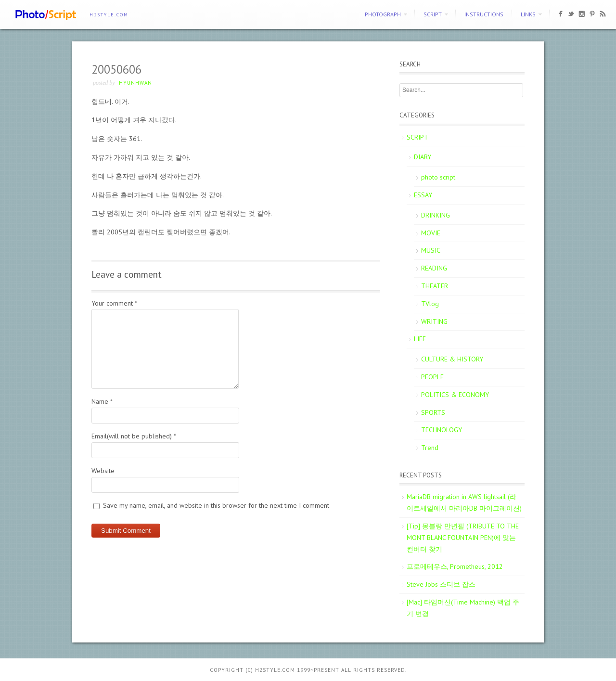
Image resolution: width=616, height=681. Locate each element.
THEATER (435, 286)
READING (434, 268)
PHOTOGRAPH (383, 14)
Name (102, 401)
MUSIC (431, 250)
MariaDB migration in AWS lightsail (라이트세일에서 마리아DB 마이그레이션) (464, 502)
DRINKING (436, 215)
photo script (438, 177)
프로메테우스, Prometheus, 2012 (455, 566)
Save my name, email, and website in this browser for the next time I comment (216, 505)
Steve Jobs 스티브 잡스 (441, 584)
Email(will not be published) (134, 436)
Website (103, 471)
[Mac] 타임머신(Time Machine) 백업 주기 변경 (463, 608)
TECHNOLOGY (442, 430)
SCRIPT (433, 14)
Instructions (484, 14)
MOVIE (431, 233)
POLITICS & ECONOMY (455, 395)
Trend (430, 448)
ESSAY (423, 195)
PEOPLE (432, 377)
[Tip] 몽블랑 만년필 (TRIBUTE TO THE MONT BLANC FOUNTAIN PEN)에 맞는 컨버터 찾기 (463, 538)
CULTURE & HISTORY (452, 359)
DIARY (423, 157)
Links (528, 14)
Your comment (114, 303)
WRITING (434, 321)
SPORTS (433, 412)
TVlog (430, 304)
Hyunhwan (135, 83)
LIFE (420, 339)
